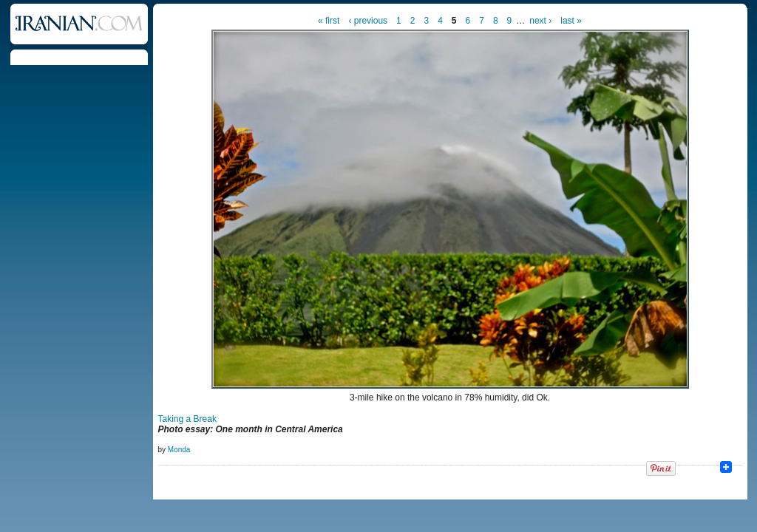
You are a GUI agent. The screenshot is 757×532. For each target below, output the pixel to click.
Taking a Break (187, 419)
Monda (179, 450)
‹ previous (368, 21)
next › (540, 21)
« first (329, 21)
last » (571, 21)
